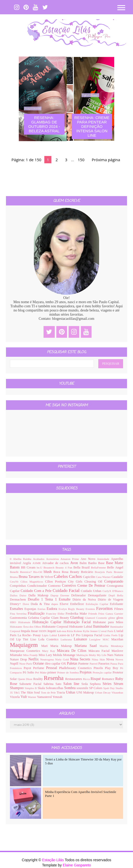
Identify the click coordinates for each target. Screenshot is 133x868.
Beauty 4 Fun (65, 567)
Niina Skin (99, 659)
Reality (39, 679)
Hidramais (25, 622)
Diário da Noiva (85, 600)
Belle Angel (115, 567)
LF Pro (76, 635)
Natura (119, 655)
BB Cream (29, 567)
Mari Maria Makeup (58, 646)
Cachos (76, 576)
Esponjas (31, 609)
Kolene (78, 631)
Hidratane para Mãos (108, 622)
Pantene (84, 664)
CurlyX (107, 591)
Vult (24, 697)
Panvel (94, 664)
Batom (16, 567)
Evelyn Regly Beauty (72, 609)
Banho (93, 563)
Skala (42, 688)
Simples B (31, 688)
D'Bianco (118, 591)
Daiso (24, 595)
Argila (28, 563)
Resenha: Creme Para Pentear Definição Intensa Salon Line (92, 126)
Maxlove (117, 651)
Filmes (119, 609)
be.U (40, 567)
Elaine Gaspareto (77, 865)
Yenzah (58, 697)
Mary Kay (49, 651)
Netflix (34, 659)
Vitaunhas (117, 692)
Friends (93, 614)
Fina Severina (19, 614)
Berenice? (27, 572)
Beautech (50, 567)
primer (52, 672)
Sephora (96, 684)
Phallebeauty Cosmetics (76, 668)
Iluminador (102, 626)
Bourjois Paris (104, 572)
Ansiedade (104, 559)
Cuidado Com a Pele (37, 591)
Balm (84, 563)
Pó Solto (29, 672)
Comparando (114, 581)
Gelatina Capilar (40, 618)
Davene (66, 595)
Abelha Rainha (23, 559)
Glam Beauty (61, 618)
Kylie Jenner (91, 631)
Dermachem (19, 600)
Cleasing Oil (94, 582)
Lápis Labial (50, 635)
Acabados (39, 559)
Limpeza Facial (93, 635)
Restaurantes (74, 679)
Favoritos (105, 608)
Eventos (91, 609)
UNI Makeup (86, 692)
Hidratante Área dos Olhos (26, 627)
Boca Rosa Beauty (67, 572)
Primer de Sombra (68, 672)
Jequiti (52, 631)
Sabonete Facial (31, 684)
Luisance (81, 639)
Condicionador (38, 586)
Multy (93, 655)
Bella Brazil (82, 567)
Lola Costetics (50, 639)
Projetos (86, 672)
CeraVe (15, 582)
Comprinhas (19, 586)
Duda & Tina (41, 604)
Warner (32, 697)
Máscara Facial (100, 651)
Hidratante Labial (81, 627)
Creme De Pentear (92, 586)
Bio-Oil (38, 572)
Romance (108, 679)
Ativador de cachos (56, 563)
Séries (108, 684)
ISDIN (43, 631)
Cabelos (61, 576)
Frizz (102, 614)
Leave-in (64, 635)
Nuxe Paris (26, 664)
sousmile (83, 688)
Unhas (71, 692)
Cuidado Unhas (92, 591)
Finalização (37, 613)
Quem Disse (25, 679)
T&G (17, 692)
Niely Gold (62, 659)
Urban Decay (103, 692)
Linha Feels (111, 635)
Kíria (70, 631)
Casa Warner (104, 577)
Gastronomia (19, 618)
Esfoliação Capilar (98, 604)
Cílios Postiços (57, 582)
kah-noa (62, 631)
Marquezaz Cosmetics (26, 651)
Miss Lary (46, 655)
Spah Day (109, 688)
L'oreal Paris (106, 631)
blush (49, 572)
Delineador (80, 595)
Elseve (65, 604)
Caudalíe (117, 577)
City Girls (76, 582)
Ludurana (67, 639)
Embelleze (78, 604)
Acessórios (53, 559)
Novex (119, 659)
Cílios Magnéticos (33, 582)
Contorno (55, 586)
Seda (86, 684)
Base (102, 563)
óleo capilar (53, 664)
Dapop (56, 595)
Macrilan (117, 639)
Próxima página (106, 160)
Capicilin (89, 577)
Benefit (15, 572)
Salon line (72, 684)
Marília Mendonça (111, 646)
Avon (75, 563)
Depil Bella (116, 595)
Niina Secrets (81, 659)
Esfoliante (116, 604)
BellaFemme (99, 567)
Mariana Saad (87, 646)
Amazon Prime (71, 559)
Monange (70, 655)
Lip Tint (23, 639)
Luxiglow (96, 639)
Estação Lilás (53, 860)
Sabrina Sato (53, 684)
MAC (107, 639)
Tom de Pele (49, 692)
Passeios (104, 664)
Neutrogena (48, 659)
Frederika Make (77, 614)
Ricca (87, 679)
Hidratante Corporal (56, 627)
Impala (26, 631)
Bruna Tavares (29, 577)
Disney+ (16, 604)
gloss (120, 618)
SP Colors (96, 688)
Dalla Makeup (40, 595)
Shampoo (17, 688)
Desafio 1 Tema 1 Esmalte (50, 599)
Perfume (40, 668)
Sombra (70, 688)
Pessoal (53, 668)
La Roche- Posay (30, 635)
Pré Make (41, 672)
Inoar (35, 631)
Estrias (42, 609)
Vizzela (15, 697)
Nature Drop (19, 659)
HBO (14, 622)
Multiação (82, 655)
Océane (39, 663)
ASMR (37, 563)
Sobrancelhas (55, 688)
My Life (102, 655)
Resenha (55, 678)
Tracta (61, 692)
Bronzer (118, 572)
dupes (56, 604)
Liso (34, 639)
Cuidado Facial (67, 591)
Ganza (110, 614)
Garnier (119, 614)
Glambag (77, 618)
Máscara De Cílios (73, 651)
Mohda (58, 655)
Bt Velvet (47, 577)
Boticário (88, 572)
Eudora (53, 609)
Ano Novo (89, 559)
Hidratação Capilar (48, 622)
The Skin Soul (31, 692)
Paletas (73, 663)
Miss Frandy (31, 655)
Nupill (15, 664)
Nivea (111, 659)
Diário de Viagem (111, 600)
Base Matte (114, 563)
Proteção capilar (102, 672)
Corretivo (70, 586)
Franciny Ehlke (56, 614)
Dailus (15, 595)
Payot (28, 668)
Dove (27, 604)
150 (81, 160)
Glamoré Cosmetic (96, 618)
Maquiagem (26, 645)
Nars (111, 655)
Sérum (119, 684)
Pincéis (99, 668)
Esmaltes (17, 609)
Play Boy (112, 668)
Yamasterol (45, 697)
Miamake (17, 655)
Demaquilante (98, 595)
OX (64, 664)
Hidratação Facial (78, 622)
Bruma (14, 577)
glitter (112, 618)
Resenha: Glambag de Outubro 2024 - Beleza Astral (44, 124)
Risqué (96, 679)
